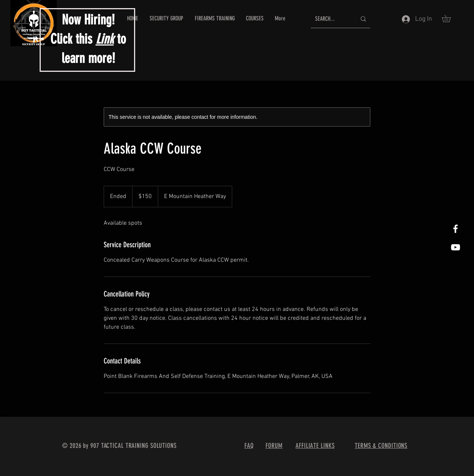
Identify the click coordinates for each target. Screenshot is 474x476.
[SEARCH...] (330, 19)
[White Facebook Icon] (455, 229)
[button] (450, 19)
